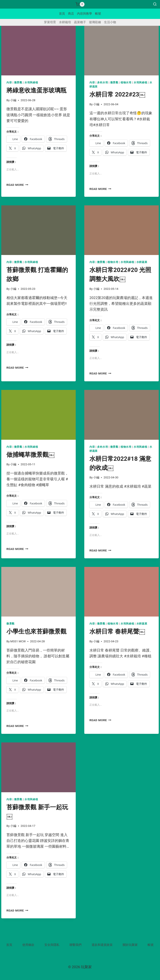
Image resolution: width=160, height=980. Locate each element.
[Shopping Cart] (80, 4)
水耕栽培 (65, 22)
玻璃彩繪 (95, 22)
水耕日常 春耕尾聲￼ (117, 631)
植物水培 (126, 82)
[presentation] (38, 51)
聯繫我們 (75, 945)
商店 (71, 14)
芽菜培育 (50, 22)
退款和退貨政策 (102, 945)
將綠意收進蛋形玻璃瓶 (36, 90)
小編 (13, 100)
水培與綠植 (31, 82)
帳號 (98, 14)
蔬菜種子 (80, 22)
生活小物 (110, 22)
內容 (9, 82)
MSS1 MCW (18, 641)
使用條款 (28, 945)
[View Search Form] (155, 4)
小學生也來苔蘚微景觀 (36, 631)
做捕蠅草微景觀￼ (31, 455)
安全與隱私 (52, 945)
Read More (17, 185)
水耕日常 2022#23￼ (117, 94)
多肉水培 (103, 82)
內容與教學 (85, 14)
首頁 (62, 14)
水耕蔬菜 (142, 262)
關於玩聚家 (130, 945)
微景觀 (18, 82)
